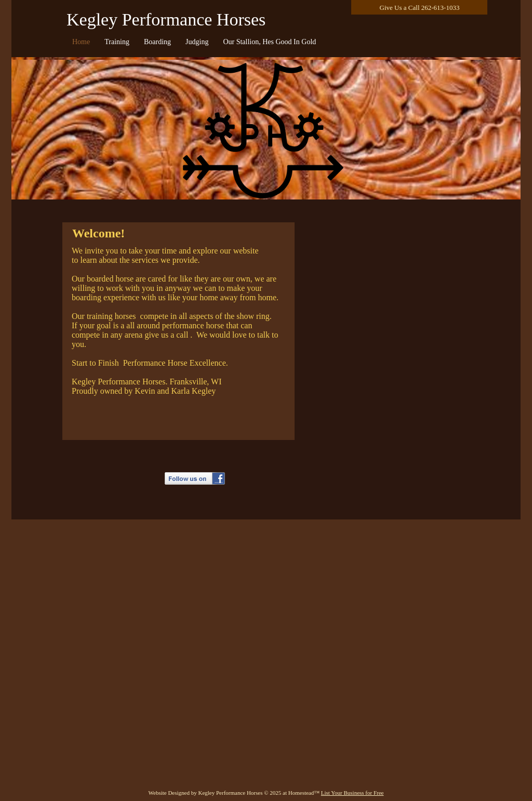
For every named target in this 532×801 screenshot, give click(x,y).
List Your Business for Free (353, 793)
